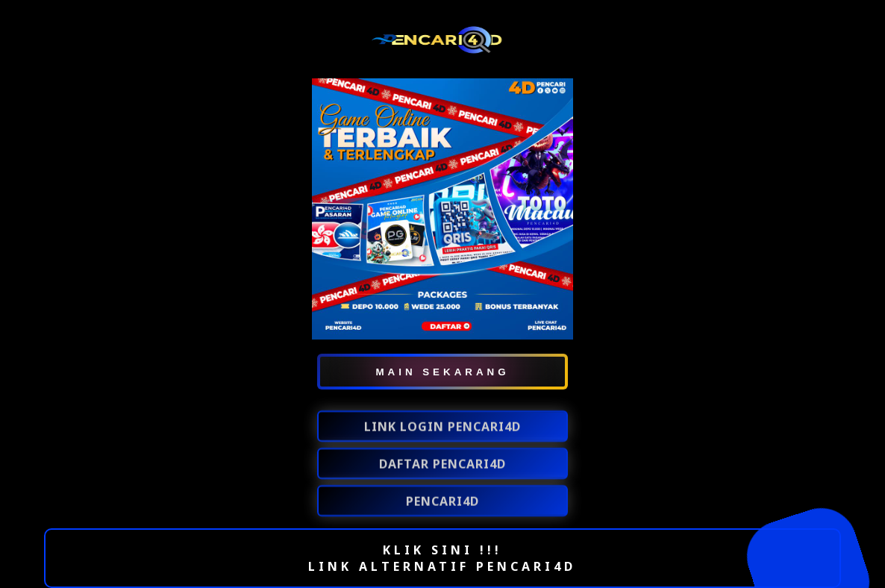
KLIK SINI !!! (442, 550)
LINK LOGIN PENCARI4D (442, 428)
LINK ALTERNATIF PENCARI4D (442, 566)
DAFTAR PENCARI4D (442, 465)
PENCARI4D (442, 502)
